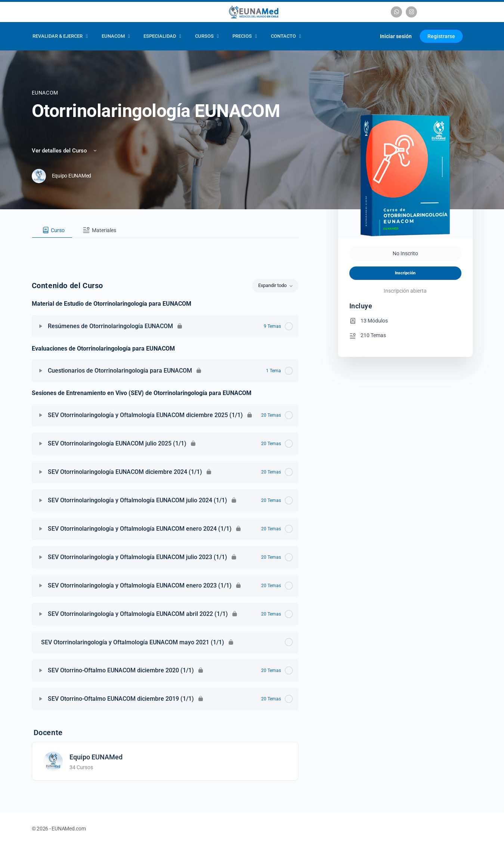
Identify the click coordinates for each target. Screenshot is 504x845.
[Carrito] (365, 36)
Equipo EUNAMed (96, 757)
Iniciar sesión (396, 36)
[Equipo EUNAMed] (53, 761)
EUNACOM (45, 93)
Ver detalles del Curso (65, 151)
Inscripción (405, 273)
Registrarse (441, 36)
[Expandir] (41, 326)
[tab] (52, 230)
